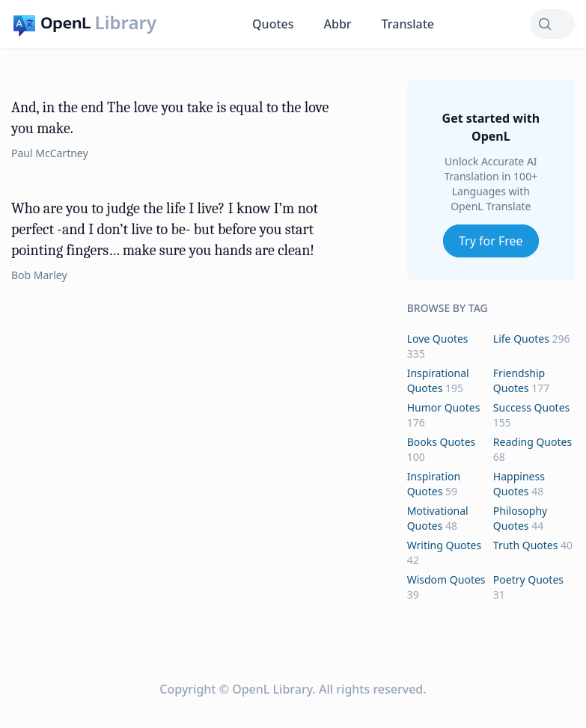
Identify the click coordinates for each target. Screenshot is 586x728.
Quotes (273, 24)
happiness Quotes (519, 484)
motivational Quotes (438, 518)
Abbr (338, 24)
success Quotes (531, 407)
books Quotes (442, 442)
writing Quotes (445, 545)
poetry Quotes (528, 579)
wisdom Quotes (446, 579)
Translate (408, 24)
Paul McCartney (50, 153)
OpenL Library (272, 689)
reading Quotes (532, 442)
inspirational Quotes (438, 380)
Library (126, 22)
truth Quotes (526, 545)
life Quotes (521, 339)
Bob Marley (39, 275)
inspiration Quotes (434, 484)
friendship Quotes (519, 380)
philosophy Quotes (520, 518)
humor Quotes (444, 407)
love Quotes (438, 339)
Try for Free (491, 241)
